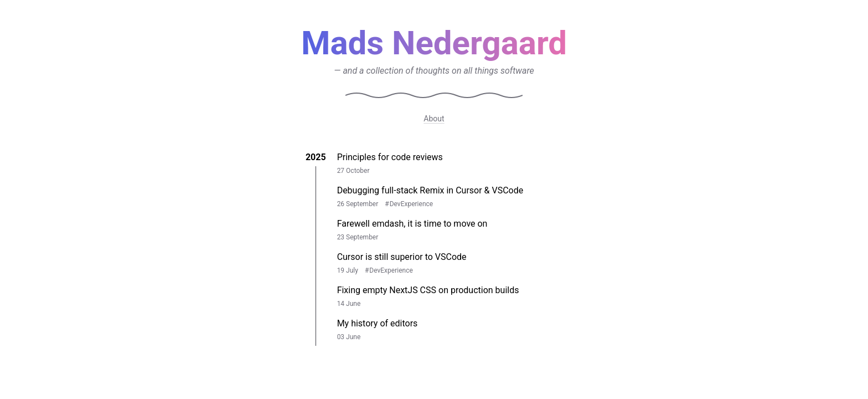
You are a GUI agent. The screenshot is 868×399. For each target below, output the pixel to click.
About (434, 119)
